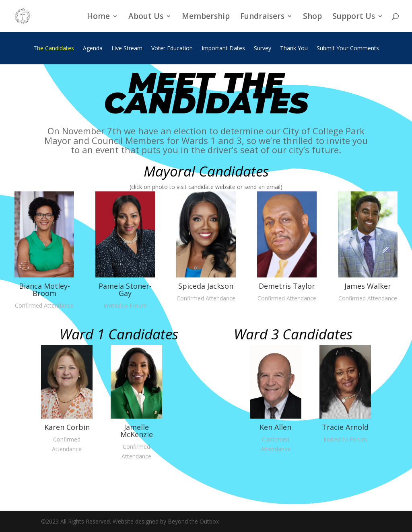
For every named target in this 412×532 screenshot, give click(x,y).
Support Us (354, 17)
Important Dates (223, 49)
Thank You (294, 49)
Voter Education (172, 49)
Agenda (93, 49)
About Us (146, 17)
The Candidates (54, 49)
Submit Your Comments (348, 49)
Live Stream (127, 49)
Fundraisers (262, 17)
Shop (312, 17)
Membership (206, 17)
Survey (263, 49)
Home (98, 17)
